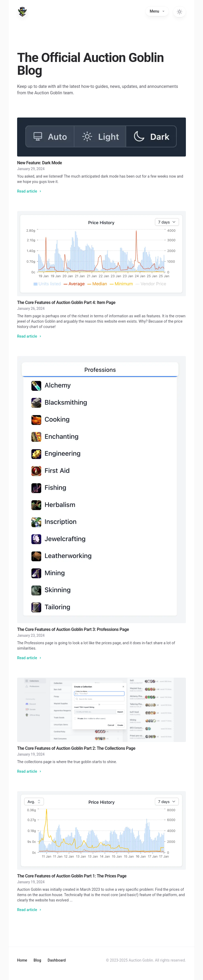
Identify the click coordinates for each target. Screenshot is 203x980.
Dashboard (57, 960)
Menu (157, 11)
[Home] (22, 12)
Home (22, 960)
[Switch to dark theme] (179, 12)
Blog (37, 960)
